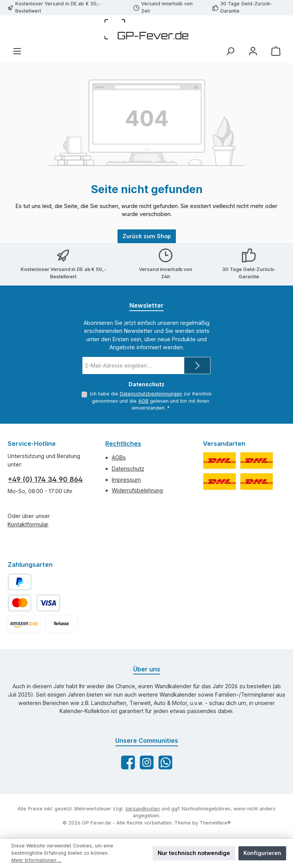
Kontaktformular (28, 524)
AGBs (119, 457)
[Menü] (17, 51)
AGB (143, 401)
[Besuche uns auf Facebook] (128, 762)
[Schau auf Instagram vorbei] (147, 762)
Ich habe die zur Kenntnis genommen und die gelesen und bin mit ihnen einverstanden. (151, 401)
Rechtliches (123, 444)
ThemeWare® (215, 823)
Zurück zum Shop (147, 236)
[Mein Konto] (253, 51)
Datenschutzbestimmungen (151, 394)
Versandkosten (142, 809)
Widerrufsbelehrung (137, 490)
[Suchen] (230, 51)
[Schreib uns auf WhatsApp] (165, 762)
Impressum (126, 480)
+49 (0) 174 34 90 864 (45, 479)
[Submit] (197, 365)
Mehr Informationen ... (36, 860)
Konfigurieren (262, 853)
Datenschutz (128, 469)
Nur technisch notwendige (194, 853)
